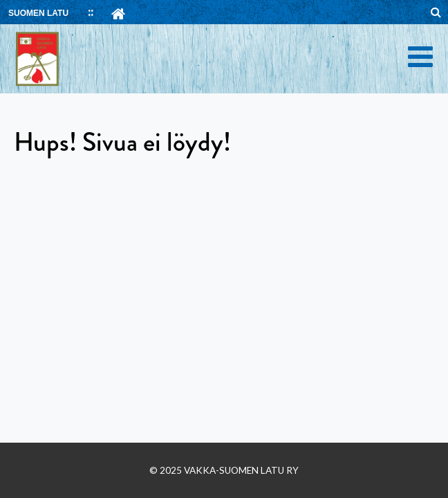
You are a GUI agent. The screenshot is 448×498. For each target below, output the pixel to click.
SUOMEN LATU (38, 13)
